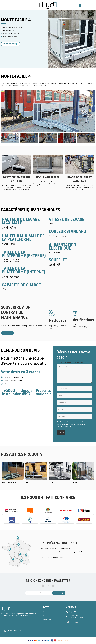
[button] (3, 111)
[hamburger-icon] (29, 5)
